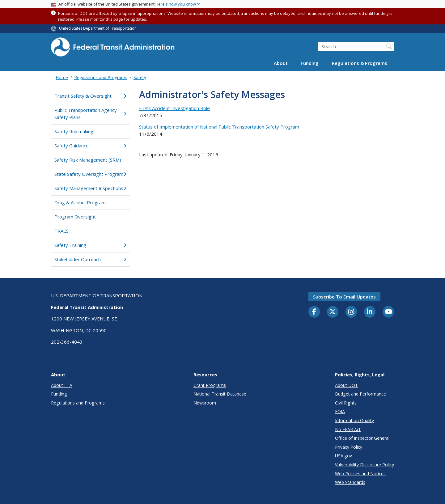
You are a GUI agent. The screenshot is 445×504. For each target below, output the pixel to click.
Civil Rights (346, 403)
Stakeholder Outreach (90, 259)
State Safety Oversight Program (90, 174)
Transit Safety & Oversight (90, 96)
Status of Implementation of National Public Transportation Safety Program (219, 127)
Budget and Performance (360, 394)
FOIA (340, 411)
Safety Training (90, 245)
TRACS (61, 231)
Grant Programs (210, 385)
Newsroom (205, 403)
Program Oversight (75, 217)
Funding (310, 63)
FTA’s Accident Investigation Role (174, 108)
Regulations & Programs (360, 63)
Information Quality (354, 420)
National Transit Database (220, 394)
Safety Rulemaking (74, 131)
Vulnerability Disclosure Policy (364, 465)
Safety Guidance (90, 146)
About (281, 63)
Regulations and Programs (101, 77)
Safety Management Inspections (90, 188)
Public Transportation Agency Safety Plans (90, 114)
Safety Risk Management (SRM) (88, 160)
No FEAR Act (348, 429)
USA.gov (343, 456)
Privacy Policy (349, 447)
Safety (140, 77)
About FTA (62, 385)
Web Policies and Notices (360, 474)
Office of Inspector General (362, 438)
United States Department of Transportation (98, 28)
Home (62, 77)
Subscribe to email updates (344, 297)
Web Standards (350, 482)
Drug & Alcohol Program (80, 202)
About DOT (346, 385)
